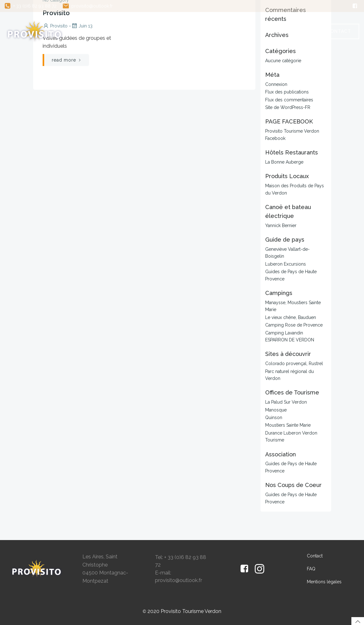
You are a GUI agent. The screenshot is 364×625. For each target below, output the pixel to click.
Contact (315, 556)
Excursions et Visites (165, 25)
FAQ (302, 38)
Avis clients (292, 25)
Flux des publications (287, 92)
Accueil (102, 25)
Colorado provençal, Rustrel (294, 364)
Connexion (276, 84)
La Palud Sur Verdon (286, 402)
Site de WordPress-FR (288, 107)
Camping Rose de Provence (294, 325)
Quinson (274, 418)
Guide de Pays (236, 25)
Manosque (276, 410)
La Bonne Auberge (284, 162)
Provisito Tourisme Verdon (191, 611)
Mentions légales (324, 582)
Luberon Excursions (286, 264)
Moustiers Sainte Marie (288, 425)
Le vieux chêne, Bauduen (291, 317)
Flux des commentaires (289, 100)
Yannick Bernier (281, 225)
